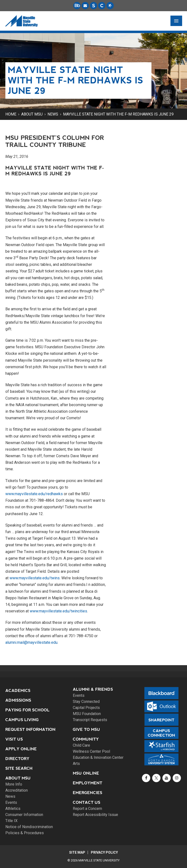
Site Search (19, 768)
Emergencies (88, 793)
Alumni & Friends (93, 689)
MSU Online (86, 773)
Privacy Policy (105, 852)
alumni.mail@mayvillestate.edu (31, 642)
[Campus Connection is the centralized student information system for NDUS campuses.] (102, 6)
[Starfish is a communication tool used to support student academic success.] (110, 6)
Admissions (18, 700)
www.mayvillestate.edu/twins (35, 578)
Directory (17, 759)
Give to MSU (86, 729)
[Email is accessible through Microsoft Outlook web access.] (85, 6)
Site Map (77, 852)
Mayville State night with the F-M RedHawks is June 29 (118, 114)
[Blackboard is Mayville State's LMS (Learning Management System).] (77, 6)
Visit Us (14, 739)
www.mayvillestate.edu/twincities (58, 611)
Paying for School (28, 710)
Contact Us (87, 802)
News (53, 114)
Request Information (30, 729)
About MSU (32, 114)
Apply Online (21, 749)
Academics (18, 691)
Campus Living (22, 720)
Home (11, 114)
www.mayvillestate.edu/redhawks (34, 494)
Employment (88, 783)
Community (86, 739)
